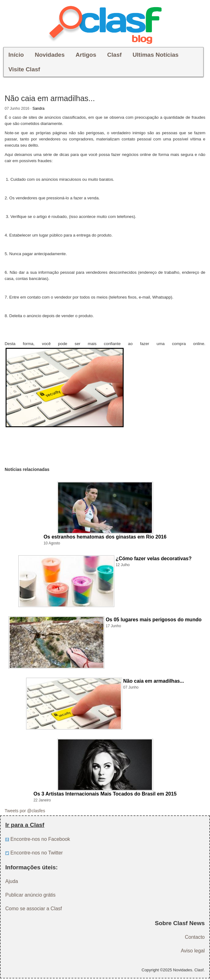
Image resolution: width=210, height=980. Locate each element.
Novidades (50, 55)
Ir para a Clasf (25, 825)
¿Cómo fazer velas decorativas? (154, 559)
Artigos (86, 55)
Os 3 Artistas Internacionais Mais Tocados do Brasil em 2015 (105, 794)
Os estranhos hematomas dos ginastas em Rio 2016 (105, 537)
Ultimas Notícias (156, 55)
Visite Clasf (24, 69)
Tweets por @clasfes (25, 811)
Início (16, 55)
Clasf (114, 55)
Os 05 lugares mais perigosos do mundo (154, 620)
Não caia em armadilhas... (154, 681)
